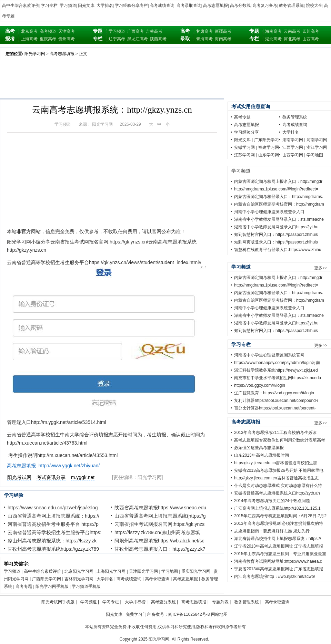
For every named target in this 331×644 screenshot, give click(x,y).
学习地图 (170, 571)
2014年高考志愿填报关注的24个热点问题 (272, 501)
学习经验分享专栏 (131, 6)
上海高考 (29, 39)
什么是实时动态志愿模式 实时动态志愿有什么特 (278, 486)
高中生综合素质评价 (21, 6)
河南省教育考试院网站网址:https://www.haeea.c (278, 561)
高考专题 (24, 586)
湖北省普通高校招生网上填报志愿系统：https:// (278, 539)
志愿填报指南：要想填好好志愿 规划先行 (272, 531)
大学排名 (105, 6)
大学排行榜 (135, 602)
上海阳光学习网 (111, 571)
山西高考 (311, 39)
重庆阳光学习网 (196, 571)
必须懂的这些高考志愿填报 (259, 448)
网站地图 (219, 614)
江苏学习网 (244, 155)
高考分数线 (240, 6)
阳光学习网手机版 (52, 586)
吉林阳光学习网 (79, 579)
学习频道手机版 (86, 586)
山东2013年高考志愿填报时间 (262, 455)
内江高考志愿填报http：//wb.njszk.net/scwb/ (275, 577)
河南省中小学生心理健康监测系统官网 (269, 355)
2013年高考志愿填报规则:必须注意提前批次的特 (279, 523)
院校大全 (314, 6)
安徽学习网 (244, 147)
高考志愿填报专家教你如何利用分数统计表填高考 (280, 440)
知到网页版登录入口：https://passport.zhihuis (276, 242)
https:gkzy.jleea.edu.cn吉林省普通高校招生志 (276, 463)
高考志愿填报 (215, 6)
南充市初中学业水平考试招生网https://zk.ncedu (278, 378)
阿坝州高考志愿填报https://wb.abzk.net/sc (159, 541)
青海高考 (204, 39)
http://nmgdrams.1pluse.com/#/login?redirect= (276, 189)
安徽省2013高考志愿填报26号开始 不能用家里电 (279, 470)
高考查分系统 (163, 602)
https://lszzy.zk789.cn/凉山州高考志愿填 (157, 532)
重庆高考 (48, 39)
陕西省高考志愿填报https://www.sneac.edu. (161, 508)
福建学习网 (269, 147)
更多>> (321, 268)
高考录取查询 (189, 6)
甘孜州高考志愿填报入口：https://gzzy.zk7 (160, 549)
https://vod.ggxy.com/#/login (260, 385)
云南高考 (292, 31)
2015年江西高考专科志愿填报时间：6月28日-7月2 (280, 516)
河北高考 (292, 39)
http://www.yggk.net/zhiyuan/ (69, 466)
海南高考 (223, 39)
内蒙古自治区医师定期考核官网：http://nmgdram (279, 204)
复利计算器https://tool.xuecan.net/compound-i (276, 401)
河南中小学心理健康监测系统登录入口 (269, 212)
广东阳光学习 (267, 140)
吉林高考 (154, 31)
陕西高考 (158, 39)
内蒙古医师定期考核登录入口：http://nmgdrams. (279, 197)
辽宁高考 (117, 39)
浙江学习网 (317, 147)
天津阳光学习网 (143, 571)
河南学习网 (317, 140)
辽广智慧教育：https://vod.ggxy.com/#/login (274, 393)
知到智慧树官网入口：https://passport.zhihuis (276, 235)
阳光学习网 (35, 54)
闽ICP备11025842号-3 (189, 614)
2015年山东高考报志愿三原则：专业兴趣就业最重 (280, 554)
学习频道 (68, 6)
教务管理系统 (291, 6)
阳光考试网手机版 (58, 602)
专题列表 (220, 602)
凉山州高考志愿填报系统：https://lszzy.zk (52, 541)
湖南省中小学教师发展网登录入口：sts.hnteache (279, 219)
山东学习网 (269, 155)
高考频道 (48, 31)
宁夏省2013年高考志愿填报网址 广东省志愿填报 (279, 569)
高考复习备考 (265, 6)
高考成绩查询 (162, 6)
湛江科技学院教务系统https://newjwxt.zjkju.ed (276, 370)
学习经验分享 (247, 132)
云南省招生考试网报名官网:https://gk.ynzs (159, 524)
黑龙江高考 (138, 39)
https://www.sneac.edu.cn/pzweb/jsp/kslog (53, 508)
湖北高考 (273, 39)
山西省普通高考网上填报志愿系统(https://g (160, 516)
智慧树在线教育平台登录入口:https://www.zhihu (278, 250)
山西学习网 (293, 155)
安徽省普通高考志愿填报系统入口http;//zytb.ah (277, 493)
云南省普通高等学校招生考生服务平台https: (54, 532)
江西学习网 (293, 147)
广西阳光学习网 (47, 579)
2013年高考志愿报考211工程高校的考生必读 (275, 433)
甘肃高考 (204, 31)
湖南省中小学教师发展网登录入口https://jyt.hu (276, 227)
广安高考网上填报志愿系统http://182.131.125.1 (277, 508)
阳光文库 (86, 6)
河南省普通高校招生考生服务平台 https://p (53, 524)
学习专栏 (49, 6)
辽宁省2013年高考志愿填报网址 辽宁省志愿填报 (279, 546)
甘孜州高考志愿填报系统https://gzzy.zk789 (53, 549)
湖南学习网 (293, 140)
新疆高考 (223, 31)
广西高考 (136, 31)
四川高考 (311, 31)
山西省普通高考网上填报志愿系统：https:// (53, 516)
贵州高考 (67, 39)
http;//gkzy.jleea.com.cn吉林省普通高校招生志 (276, 478)
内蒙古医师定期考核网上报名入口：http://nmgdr (278, 181)
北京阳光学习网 (79, 571)
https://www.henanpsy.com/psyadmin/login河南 (277, 363)
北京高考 (29, 31)
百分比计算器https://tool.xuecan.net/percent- (275, 408)
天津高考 (67, 31)
